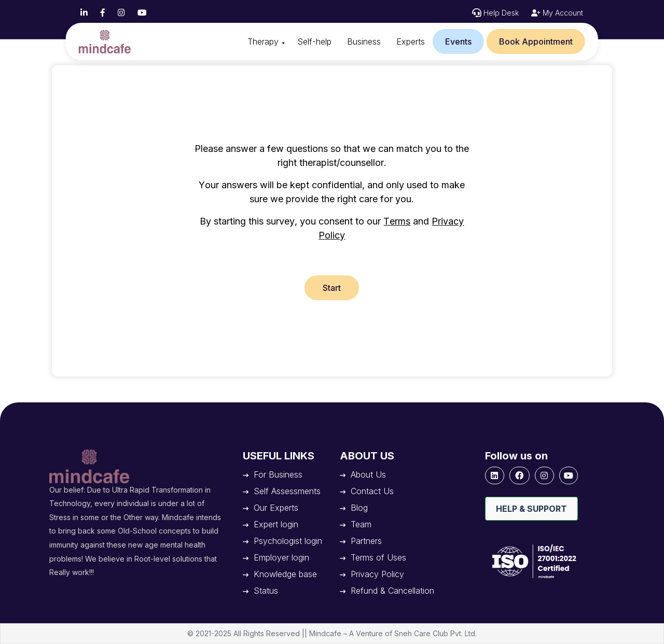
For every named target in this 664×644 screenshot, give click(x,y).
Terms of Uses (378, 557)
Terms (397, 221)
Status (266, 591)
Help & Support (531, 509)
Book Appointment (536, 41)
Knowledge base (285, 574)
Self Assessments (287, 491)
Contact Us (372, 491)
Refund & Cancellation (392, 591)
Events (458, 41)
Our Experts (276, 508)
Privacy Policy (377, 574)
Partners (366, 541)
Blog (359, 508)
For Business (278, 474)
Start (332, 288)
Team (361, 524)
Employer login (281, 557)
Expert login (276, 524)
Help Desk (501, 13)
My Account (562, 13)
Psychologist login (288, 541)
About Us (368, 474)
